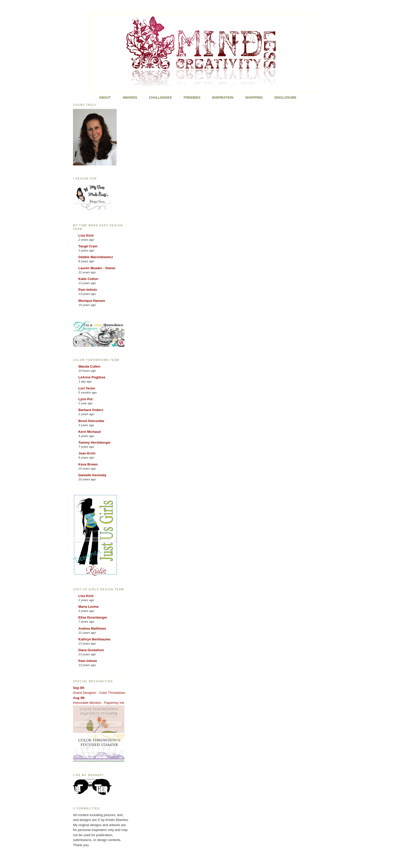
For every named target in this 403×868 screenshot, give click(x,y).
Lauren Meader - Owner (97, 268)
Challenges (160, 97)
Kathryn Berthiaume (94, 639)
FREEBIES (192, 97)
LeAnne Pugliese (92, 377)
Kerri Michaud (90, 432)
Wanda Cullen (89, 366)
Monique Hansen (92, 301)
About (105, 97)
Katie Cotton (88, 279)
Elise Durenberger (93, 617)
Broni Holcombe (91, 421)
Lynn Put (85, 399)
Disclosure (285, 97)
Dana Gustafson (91, 650)
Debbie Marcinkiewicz (96, 257)
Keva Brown (88, 464)
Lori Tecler (87, 388)
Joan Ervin (87, 453)
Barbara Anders (91, 410)
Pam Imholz (88, 290)
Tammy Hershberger (94, 442)
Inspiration (223, 97)
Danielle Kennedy (92, 475)
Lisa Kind (86, 235)
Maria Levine (89, 607)
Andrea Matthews (92, 628)
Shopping (254, 97)
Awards (130, 97)
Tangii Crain (88, 246)
